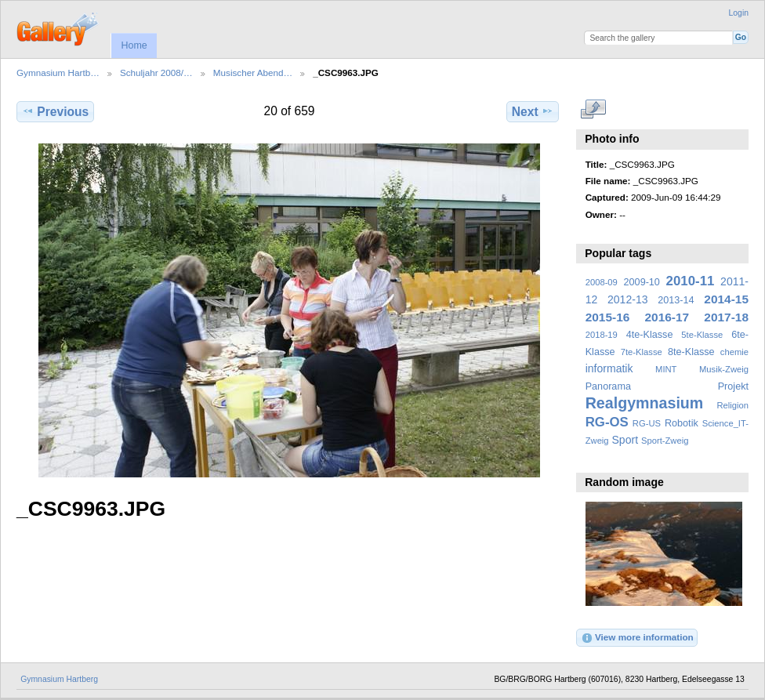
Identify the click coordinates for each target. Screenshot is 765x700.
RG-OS (607, 422)
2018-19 (602, 335)
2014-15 (726, 299)
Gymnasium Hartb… (58, 73)
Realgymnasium (645, 403)
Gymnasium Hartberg (59, 679)
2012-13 (628, 299)
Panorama (608, 386)
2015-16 (608, 317)
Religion (732, 405)
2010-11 (691, 281)
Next (533, 111)
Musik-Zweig (724, 369)
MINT (666, 369)
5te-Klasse (702, 335)
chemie (734, 352)
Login (739, 13)
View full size (594, 110)
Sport (625, 440)
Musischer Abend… (253, 73)
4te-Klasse (650, 335)
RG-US (647, 423)
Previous (55, 111)
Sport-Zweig (665, 441)
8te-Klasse (691, 352)
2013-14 (676, 300)
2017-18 (726, 317)
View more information (637, 638)
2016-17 (667, 317)
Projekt (733, 386)
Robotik (682, 423)
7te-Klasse (642, 352)
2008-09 (602, 282)
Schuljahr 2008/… (156, 73)
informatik (609, 368)
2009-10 (642, 282)
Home (134, 45)
